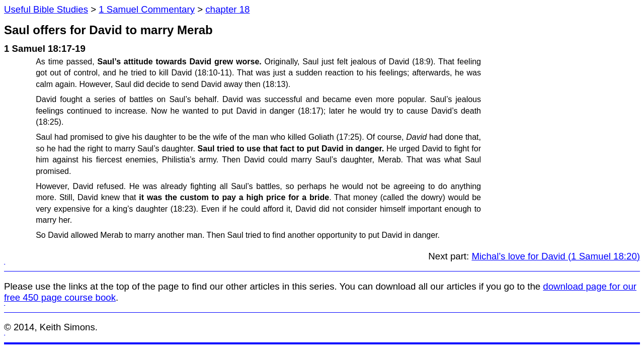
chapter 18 (227, 9)
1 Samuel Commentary (147, 9)
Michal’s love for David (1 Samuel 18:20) (556, 256)
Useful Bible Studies (46, 9)
